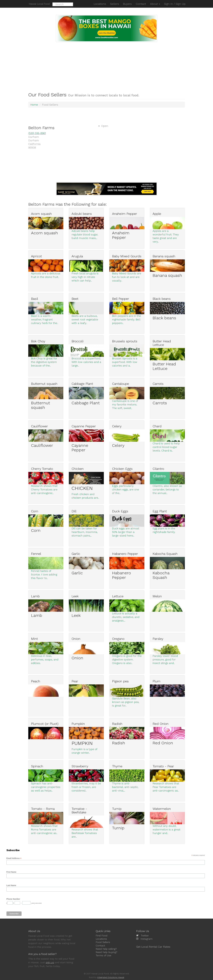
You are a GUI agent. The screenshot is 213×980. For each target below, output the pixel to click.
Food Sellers (103, 942)
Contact (100, 945)
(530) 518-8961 (37, 133)
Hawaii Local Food (39, 4)
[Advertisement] (107, 63)
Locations (101, 939)
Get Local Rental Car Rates (153, 946)
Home (34, 105)
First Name (11, 872)
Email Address (14, 858)
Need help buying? (107, 952)
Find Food (102, 936)
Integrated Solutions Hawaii (111, 977)
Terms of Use (103, 955)
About (155, 4)
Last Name (11, 885)
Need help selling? (106, 948)
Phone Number (13, 899)
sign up (50, 962)
